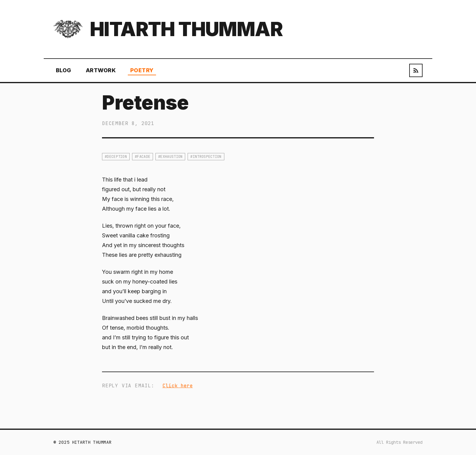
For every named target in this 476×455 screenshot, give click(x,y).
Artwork (101, 70)
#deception (116, 157)
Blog (64, 70)
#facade (143, 157)
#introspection (206, 157)
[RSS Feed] (416, 70)
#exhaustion (170, 157)
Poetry (142, 70)
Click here (178, 386)
